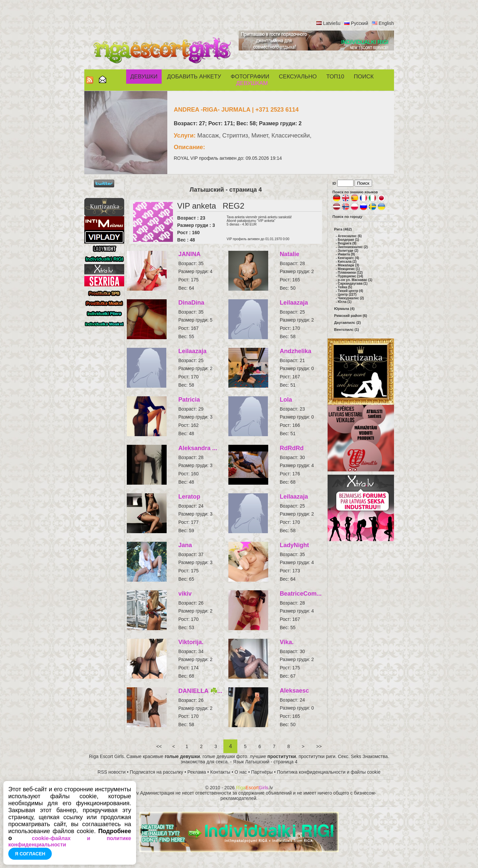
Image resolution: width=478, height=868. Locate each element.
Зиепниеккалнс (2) (353, 247)
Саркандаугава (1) (353, 284)
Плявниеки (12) (350, 273)
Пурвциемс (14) (351, 276)
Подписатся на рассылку (157, 772)
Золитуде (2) (348, 251)
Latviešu (332, 23)
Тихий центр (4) (351, 291)
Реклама (197, 772)
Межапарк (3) (349, 265)
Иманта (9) (347, 254)
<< (159, 746)
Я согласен (30, 854)
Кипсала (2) (347, 262)
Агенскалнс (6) (350, 236)
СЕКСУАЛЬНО (298, 77)
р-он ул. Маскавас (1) (355, 280)
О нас (241, 772)
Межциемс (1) (349, 269)
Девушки (144, 77)
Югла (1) (345, 302)
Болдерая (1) (349, 240)
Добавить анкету (194, 77)
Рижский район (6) (351, 316)
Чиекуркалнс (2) (351, 298)
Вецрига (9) (347, 243)
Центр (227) (347, 294)
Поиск (364, 77)
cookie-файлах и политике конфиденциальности (70, 841)
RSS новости (112, 772)
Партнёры (262, 772)
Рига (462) (343, 229)
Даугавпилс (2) (348, 323)
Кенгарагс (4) (349, 258)
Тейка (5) (345, 287)
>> (319, 746)
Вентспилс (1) (347, 330)
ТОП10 (335, 77)
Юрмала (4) (345, 309)
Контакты (220, 772)
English (386, 23)
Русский (359, 23)
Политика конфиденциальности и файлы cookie (329, 772)
